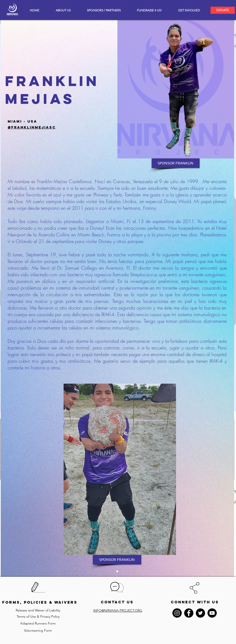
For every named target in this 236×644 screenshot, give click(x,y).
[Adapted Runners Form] (38, 623)
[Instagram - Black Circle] (177, 613)
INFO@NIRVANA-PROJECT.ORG (118, 611)
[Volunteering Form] (38, 631)
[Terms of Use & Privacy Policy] (38, 617)
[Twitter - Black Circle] (200, 613)
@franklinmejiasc (32, 127)
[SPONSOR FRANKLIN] (176, 163)
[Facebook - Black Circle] (189, 613)
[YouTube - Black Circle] (212, 613)
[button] (189, 10)
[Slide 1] (117, 571)
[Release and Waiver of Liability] (38, 610)
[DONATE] (223, 10)
